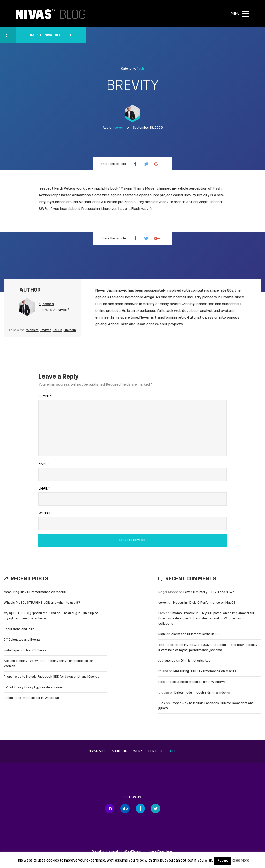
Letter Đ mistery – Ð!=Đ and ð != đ (209, 592)
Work (138, 751)
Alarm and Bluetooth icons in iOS (195, 634)
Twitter (46, 330)
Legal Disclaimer (161, 852)
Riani (162, 634)
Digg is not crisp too (196, 661)
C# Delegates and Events (22, 640)
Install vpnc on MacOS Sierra (25, 650)
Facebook (140, 808)
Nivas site (97, 751)
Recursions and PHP (19, 629)
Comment (46, 396)
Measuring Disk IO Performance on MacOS (35, 592)
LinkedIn (70, 330)
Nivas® (64, 310)
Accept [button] (223, 861)
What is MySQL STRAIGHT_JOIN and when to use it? (42, 603)
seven (163, 603)
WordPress (132, 852)
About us (119, 751)
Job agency (167, 661)
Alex (162, 703)
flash (140, 69)
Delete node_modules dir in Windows (31, 698)
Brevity (190, 196)
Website (32, 330)
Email (44, 489)
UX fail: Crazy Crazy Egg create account (33, 687)
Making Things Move (138, 189)
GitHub (57, 330)
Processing (91, 209)
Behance (125, 808)
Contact (156, 751)
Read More (241, 861)
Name (44, 464)
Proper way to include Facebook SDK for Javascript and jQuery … (52, 677)
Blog (173, 751)
